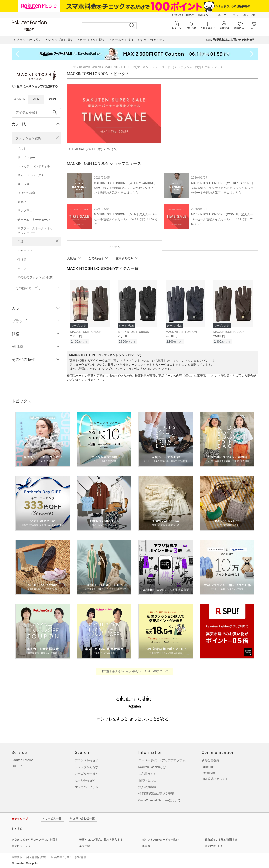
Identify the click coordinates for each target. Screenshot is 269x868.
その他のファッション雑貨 (35, 277)
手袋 (20, 242)
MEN (36, 99)
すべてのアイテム (87, 786)
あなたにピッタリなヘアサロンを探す (35, 839)
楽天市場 (249, 15)
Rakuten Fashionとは (152, 766)
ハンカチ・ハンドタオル (34, 166)
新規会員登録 (210, 760)
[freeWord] (36, 113)
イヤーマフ (25, 251)
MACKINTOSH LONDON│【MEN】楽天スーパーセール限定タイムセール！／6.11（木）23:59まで (126, 219)
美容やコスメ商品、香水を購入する (101, 839)
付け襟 (22, 260)
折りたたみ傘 (26, 193)
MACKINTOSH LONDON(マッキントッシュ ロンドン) (139, 67)
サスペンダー (26, 158)
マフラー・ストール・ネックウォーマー (35, 231)
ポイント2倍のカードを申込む (160, 839)
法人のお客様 (147, 786)
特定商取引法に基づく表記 (156, 793)
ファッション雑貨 (28, 138)
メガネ (22, 202)
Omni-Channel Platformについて (160, 800)
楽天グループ (226, 15)
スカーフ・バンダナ (31, 175)
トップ (71, 67)
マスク (22, 268)
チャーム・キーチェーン (34, 220)
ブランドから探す (87, 760)
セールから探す (85, 780)
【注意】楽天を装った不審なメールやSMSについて (134, 670)
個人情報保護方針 (37, 857)
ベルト (22, 149)
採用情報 (80, 857)
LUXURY (17, 765)
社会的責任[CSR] (61, 857)
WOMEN (20, 99)
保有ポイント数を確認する (221, 839)
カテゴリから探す (87, 773)
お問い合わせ (147, 780)
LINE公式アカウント (215, 778)
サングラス (25, 211)
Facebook (208, 766)
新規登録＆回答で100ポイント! (192, 15)
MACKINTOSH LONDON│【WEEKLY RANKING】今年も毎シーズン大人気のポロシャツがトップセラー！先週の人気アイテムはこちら (223, 188)
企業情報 (17, 857)
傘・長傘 (23, 184)
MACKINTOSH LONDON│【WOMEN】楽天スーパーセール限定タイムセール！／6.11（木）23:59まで (223, 219)
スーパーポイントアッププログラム (162, 760)
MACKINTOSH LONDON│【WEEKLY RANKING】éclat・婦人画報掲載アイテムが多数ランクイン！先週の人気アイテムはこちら (126, 188)
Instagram (208, 772)
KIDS (52, 99)
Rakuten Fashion (90, 67)
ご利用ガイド (147, 773)
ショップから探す (87, 766)
